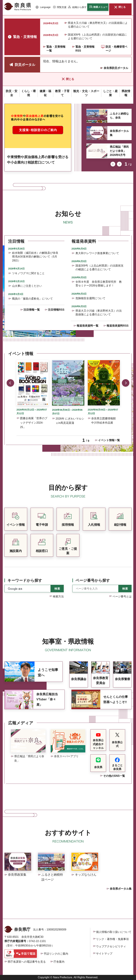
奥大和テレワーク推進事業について (97, 253)
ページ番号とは (122, 596)
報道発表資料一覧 (88, 326)
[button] (43, 7)
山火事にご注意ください (27, 286)
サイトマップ (104, 954)
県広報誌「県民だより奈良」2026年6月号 (119, 151)
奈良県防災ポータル (116, 68)
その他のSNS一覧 (114, 776)
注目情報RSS (56, 310)
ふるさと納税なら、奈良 (119, 116)
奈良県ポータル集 (119, 133)
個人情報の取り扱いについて (114, 932)
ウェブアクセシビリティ (111, 946)
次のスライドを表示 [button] (119, 164)
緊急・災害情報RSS (85, 49)
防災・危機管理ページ (116, 49)
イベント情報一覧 (109, 440)
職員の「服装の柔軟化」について (32, 299)
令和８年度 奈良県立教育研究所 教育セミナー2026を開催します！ (99, 284)
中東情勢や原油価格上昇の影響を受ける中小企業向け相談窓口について (38, 160)
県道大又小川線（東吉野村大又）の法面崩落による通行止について (98, 25)
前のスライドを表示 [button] (113, 164)
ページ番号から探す (93, 580)
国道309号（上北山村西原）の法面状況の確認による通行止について (97, 37)
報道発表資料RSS (118, 326)
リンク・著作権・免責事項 (112, 939)
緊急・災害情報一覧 (56, 49)
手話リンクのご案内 (56, 954)
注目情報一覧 (32, 310)
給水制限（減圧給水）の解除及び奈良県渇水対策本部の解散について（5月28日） (35, 257)
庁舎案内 (59, 962)
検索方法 (58, 596)
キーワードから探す (25, 580)
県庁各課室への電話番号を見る (27, 962)
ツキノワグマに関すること (28, 273)
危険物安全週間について (90, 298)
